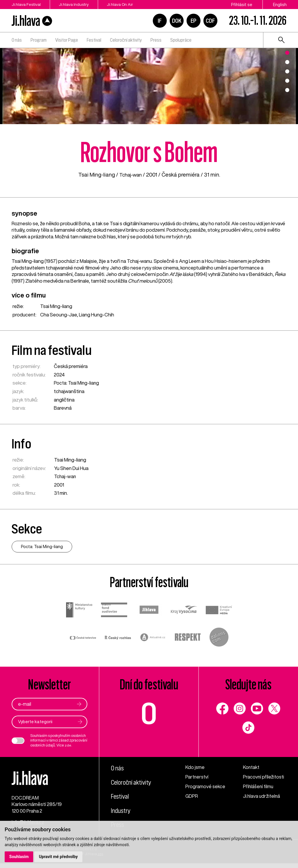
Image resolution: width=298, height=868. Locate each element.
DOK (177, 21)
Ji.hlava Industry (77, 5)
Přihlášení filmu (259, 787)
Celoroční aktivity (126, 40)
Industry (121, 811)
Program (39, 40)
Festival (94, 40)
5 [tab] (287, 90)
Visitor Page (67, 40)
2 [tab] (287, 62)
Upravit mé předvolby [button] (59, 857)
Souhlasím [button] (19, 857)
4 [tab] (287, 81)
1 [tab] (287, 53)
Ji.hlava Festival (26, 5)
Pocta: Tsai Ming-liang (77, 383)
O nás (17, 40)
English (280, 5)
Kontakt (252, 768)
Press (156, 40)
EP (194, 21)
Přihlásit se (242, 5)
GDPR (192, 796)
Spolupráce (181, 40)
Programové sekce (205, 787)
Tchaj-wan (131, 175)
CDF (210, 21)
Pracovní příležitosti (264, 777)
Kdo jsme (195, 768)
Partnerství (197, 777)
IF (160, 21)
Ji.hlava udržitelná (262, 796)
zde (68, 745)
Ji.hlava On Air (127, 5)
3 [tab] (287, 71)
